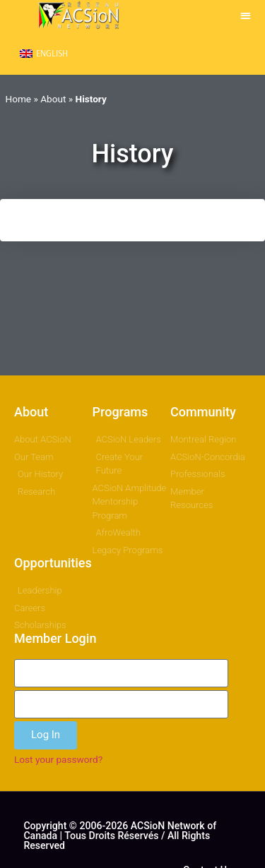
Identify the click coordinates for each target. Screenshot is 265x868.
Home (19, 99)
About (53, 99)
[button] (246, 16)
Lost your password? (58, 759)
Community (203, 412)
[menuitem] (44, 53)
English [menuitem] (52, 53)
